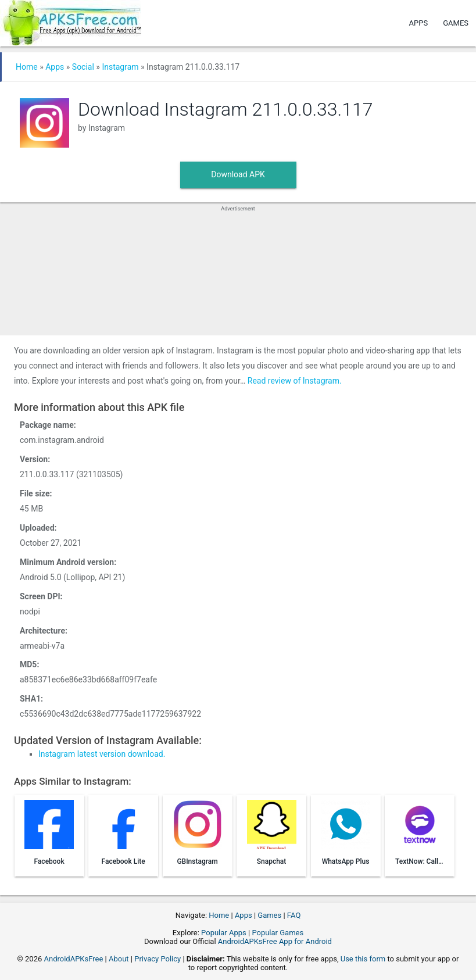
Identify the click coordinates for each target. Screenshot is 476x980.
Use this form (363, 959)
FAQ (294, 915)
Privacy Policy (158, 959)
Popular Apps (224, 933)
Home (27, 67)
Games (456, 23)
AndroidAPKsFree (73, 959)
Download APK (238, 174)
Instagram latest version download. (102, 754)
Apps (419, 23)
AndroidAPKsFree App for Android (275, 941)
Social (83, 67)
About (119, 959)
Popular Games (278, 933)
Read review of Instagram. (295, 381)
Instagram (120, 67)
